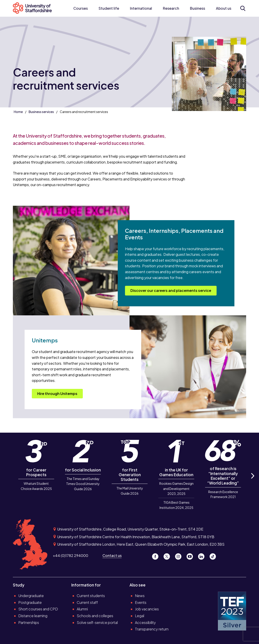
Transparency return (152, 629)
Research (171, 8)
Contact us (112, 555)
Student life (109, 8)
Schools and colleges (95, 616)
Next (252, 481)
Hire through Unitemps (57, 394)
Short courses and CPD (38, 609)
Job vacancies (147, 609)
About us (224, 8)
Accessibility (145, 622)
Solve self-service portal (97, 622)
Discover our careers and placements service (171, 290)
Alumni (82, 609)
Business (198, 8)
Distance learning (33, 616)
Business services (41, 112)
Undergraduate (31, 596)
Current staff (87, 602)
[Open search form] (243, 8)
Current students (91, 596)
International (141, 8)
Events (141, 602)
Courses (81, 8)
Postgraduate (30, 602)
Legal (140, 616)
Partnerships (29, 622)
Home (18, 112)
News (140, 596)
